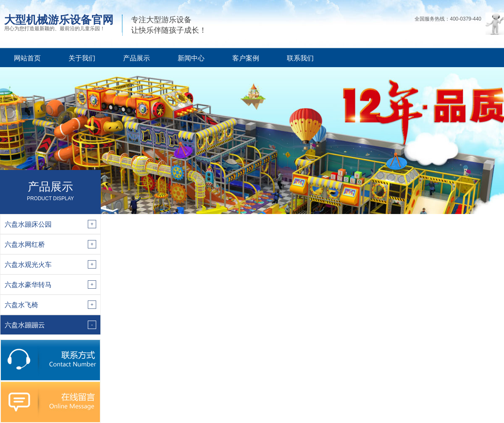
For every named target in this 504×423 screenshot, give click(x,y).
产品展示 (136, 58)
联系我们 (300, 58)
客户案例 (246, 58)
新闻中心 (191, 58)
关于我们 (82, 58)
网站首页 (27, 58)
